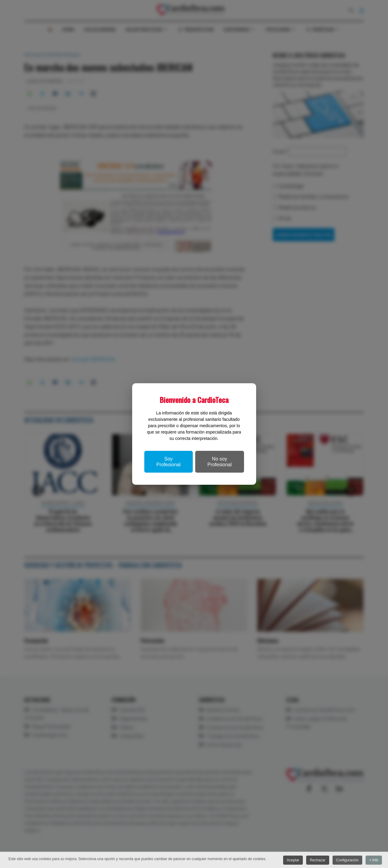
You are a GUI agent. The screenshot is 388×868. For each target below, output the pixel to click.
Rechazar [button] (316, 860)
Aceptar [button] (291, 860)
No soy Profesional (219, 462)
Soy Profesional (169, 462)
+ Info (374, 860)
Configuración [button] (346, 860)
